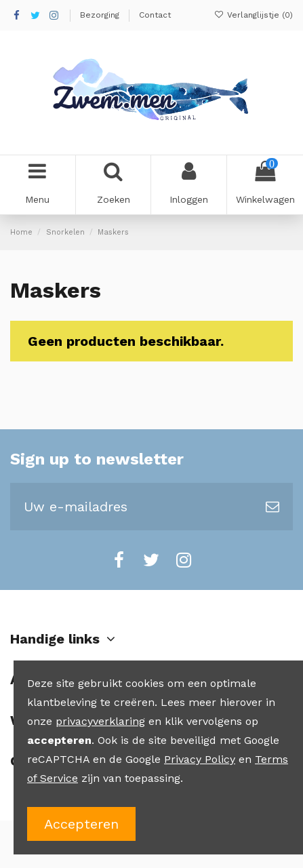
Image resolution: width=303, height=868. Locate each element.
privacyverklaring (100, 721)
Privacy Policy (200, 759)
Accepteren (81, 824)
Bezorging (101, 15)
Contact (155, 15)
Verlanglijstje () (254, 15)
